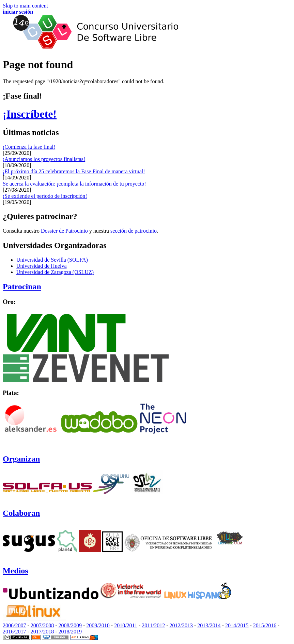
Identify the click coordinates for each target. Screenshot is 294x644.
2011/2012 (153, 625)
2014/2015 (237, 625)
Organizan (21, 459)
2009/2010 (98, 625)
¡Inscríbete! (30, 114)
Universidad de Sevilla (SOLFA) (52, 260)
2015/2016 (265, 625)
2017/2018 (42, 632)
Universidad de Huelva (42, 266)
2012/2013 (181, 625)
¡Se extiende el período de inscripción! (45, 196)
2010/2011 (126, 625)
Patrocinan (22, 287)
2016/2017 (14, 632)
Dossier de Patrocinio (64, 231)
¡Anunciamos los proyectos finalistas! (44, 159)
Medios (16, 571)
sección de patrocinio (134, 231)
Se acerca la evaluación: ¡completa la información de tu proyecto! (74, 184)
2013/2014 (209, 625)
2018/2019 (70, 632)
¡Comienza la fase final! (29, 147)
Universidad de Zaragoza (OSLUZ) (55, 272)
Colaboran (21, 513)
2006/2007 (14, 625)
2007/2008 (42, 625)
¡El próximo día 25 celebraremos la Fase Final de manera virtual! (74, 171)
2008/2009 (70, 625)
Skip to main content (25, 6)
